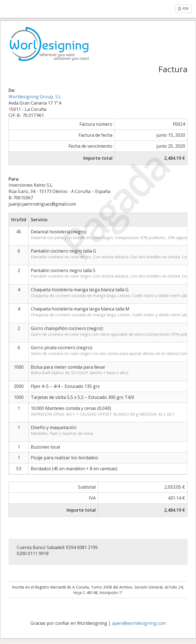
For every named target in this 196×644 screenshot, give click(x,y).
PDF (183, 9)
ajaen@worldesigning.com (139, 623)
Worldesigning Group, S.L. (35, 97)
